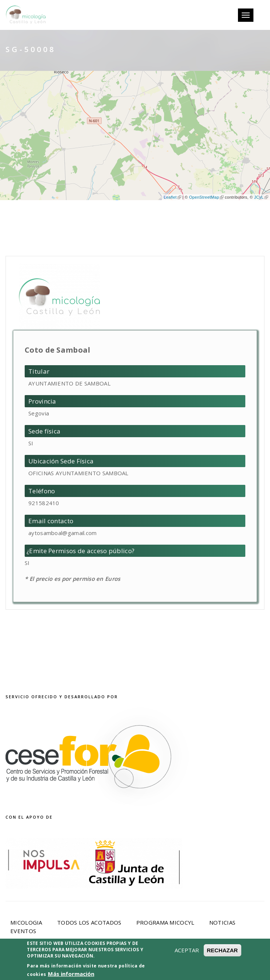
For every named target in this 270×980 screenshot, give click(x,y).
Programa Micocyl (165, 922)
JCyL (261, 197)
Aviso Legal (106, 964)
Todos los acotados (89, 922)
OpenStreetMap (206, 197)
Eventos (23, 931)
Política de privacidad (170, 964)
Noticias (222, 922)
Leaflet (172, 197)
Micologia (26, 922)
